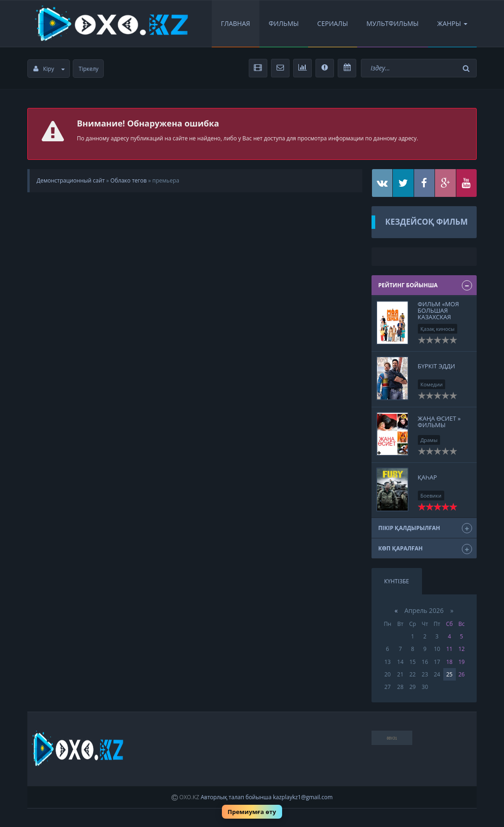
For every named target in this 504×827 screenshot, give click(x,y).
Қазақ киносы (438, 329)
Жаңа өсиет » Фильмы (439, 422)
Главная (236, 23)
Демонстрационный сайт (71, 180)
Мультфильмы (393, 23)
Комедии (432, 384)
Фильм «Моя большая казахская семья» (438, 314)
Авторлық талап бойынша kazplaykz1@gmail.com (267, 797)
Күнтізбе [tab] (397, 581)
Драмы (429, 440)
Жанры (452, 23)
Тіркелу (89, 69)
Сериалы (333, 23)
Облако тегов (128, 180)
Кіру (49, 69)
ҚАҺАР (428, 477)
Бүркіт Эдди (437, 366)
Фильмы (284, 23)
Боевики (431, 496)
